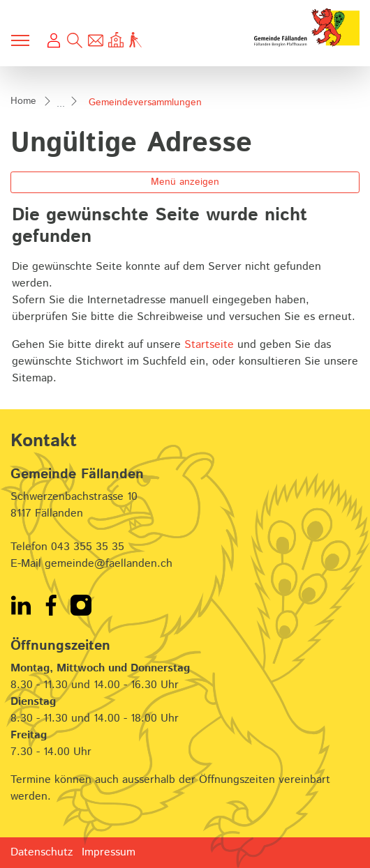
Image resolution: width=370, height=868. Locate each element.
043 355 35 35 (88, 547)
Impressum (109, 852)
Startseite (209, 345)
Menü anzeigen (185, 182)
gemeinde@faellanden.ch (109, 564)
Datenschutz (42, 852)
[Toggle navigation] (21, 40)
